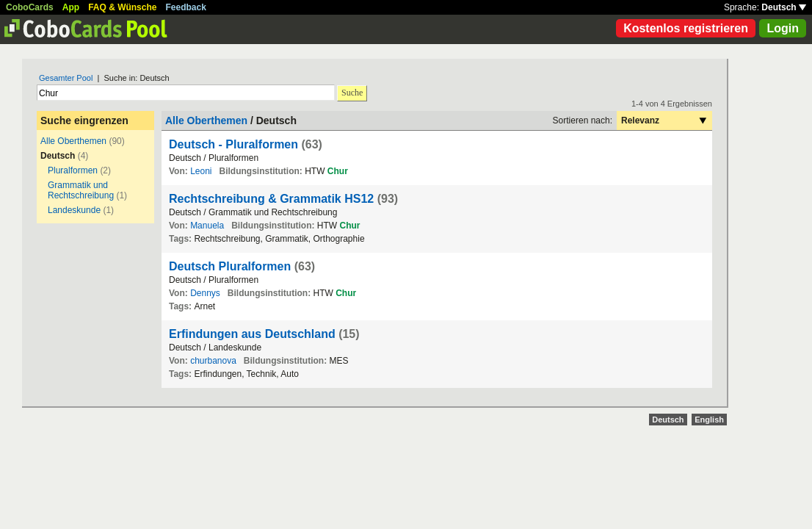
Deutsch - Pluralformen (233, 144)
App (71, 7)
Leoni (201, 171)
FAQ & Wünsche (122, 7)
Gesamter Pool (66, 78)
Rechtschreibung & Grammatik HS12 (271, 199)
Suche (352, 93)
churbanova (213, 361)
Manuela (207, 226)
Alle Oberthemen (73, 141)
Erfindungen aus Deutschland (252, 334)
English (709, 420)
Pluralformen (73, 170)
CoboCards (30, 7)
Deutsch (784, 7)
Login (783, 28)
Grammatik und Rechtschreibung (81, 190)
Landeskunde (74, 210)
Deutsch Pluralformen (230, 266)
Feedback (186, 7)
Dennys (205, 293)
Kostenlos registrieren (686, 28)
